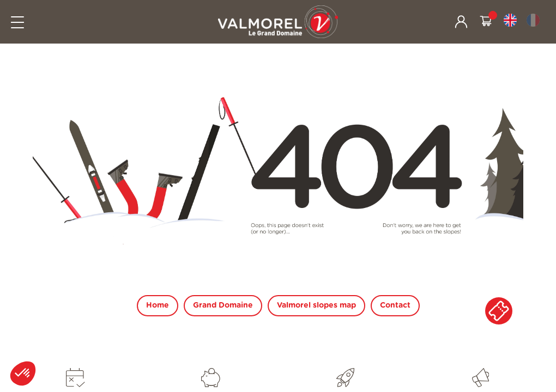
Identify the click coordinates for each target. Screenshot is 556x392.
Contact (395, 305)
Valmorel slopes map (316, 305)
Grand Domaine (223, 305)
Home (158, 305)
